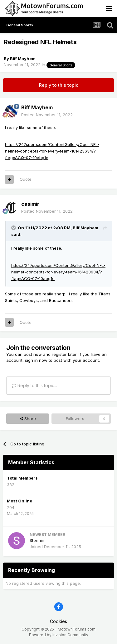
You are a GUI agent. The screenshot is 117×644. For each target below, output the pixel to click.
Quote (26, 179)
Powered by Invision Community (59, 635)
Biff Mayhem (23, 59)
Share (28, 418)
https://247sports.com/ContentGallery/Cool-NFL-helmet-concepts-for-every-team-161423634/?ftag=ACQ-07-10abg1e (52, 151)
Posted (47, 115)
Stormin (37, 540)
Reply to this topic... (34, 385)
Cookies (58, 621)
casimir (30, 204)
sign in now (36, 360)
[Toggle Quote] (14, 228)
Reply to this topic (59, 85)
